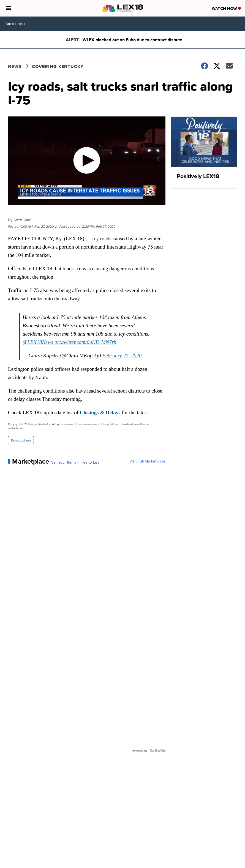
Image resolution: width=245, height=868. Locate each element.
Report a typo (21, 440)
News (15, 66)
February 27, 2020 (122, 356)
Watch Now (226, 9)
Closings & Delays (100, 413)
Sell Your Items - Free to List (75, 462)
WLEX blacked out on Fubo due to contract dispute (132, 40)
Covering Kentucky (58, 66)
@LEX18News (38, 342)
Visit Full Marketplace (147, 461)
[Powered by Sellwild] (157, 751)
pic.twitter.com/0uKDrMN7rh (85, 342)
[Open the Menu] (8, 8)
